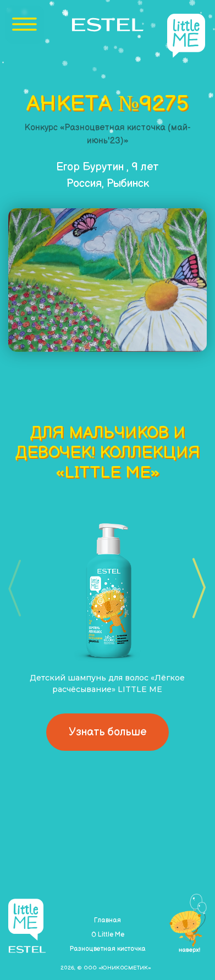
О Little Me (108, 935)
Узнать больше (107, 732)
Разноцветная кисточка (107, 949)
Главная (107, 920)
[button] (195, 588)
